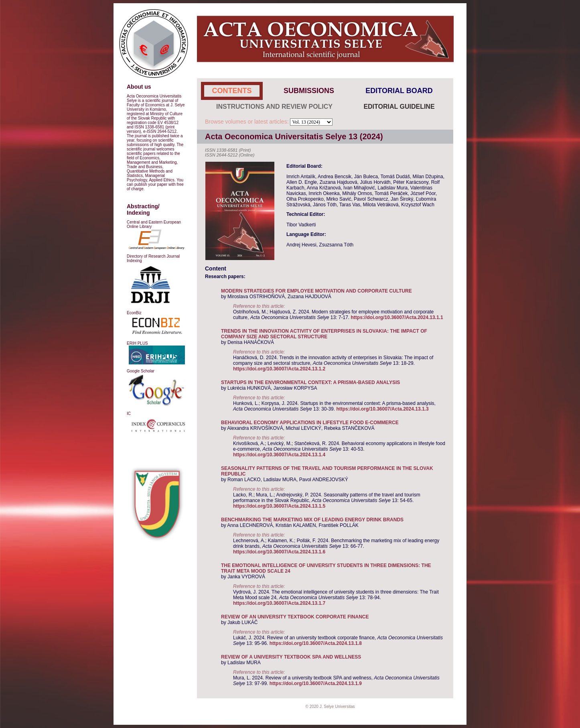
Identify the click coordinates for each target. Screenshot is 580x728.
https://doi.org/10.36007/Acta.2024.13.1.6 (279, 552)
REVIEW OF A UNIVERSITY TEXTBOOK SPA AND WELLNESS (291, 657)
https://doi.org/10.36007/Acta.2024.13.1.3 (382, 409)
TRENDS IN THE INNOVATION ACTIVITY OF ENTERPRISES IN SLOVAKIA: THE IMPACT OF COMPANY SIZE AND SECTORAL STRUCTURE (324, 334)
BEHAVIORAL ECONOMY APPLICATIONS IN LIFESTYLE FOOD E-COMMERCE (310, 423)
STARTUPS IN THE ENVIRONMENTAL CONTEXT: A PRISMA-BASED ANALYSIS (310, 382)
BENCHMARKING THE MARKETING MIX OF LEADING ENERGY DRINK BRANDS (312, 520)
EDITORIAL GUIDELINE (399, 107)
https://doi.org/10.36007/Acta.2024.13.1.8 (316, 643)
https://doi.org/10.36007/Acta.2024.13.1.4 (279, 455)
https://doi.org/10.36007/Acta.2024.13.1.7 (279, 603)
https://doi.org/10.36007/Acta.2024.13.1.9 (316, 683)
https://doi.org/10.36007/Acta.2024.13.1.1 (397, 317)
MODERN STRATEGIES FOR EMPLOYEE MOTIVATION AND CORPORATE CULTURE (316, 291)
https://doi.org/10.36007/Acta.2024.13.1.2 (279, 369)
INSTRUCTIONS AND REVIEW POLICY (274, 107)
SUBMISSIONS (309, 91)
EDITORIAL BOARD (399, 91)
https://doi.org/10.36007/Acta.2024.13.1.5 (279, 506)
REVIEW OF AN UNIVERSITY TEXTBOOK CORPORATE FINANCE (295, 617)
